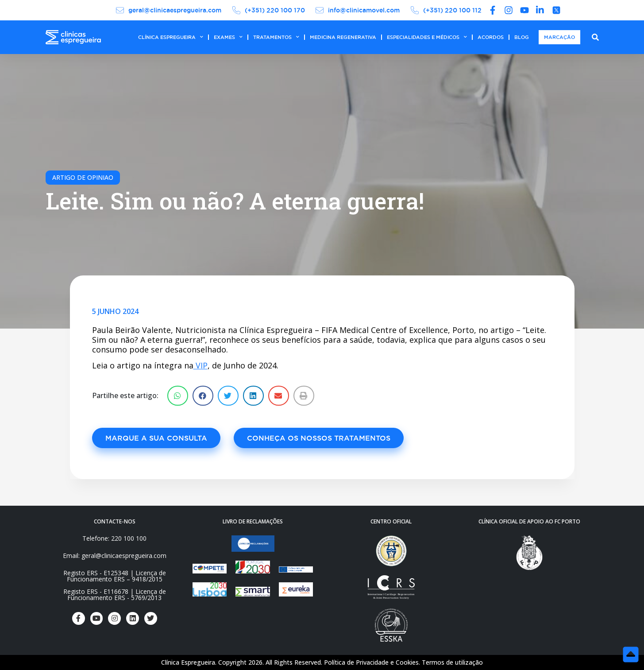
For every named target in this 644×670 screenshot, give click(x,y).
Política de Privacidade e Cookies (371, 662)
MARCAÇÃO (559, 37)
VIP (201, 365)
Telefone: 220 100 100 (114, 538)
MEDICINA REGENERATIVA (343, 37)
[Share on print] (304, 396)
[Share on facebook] (203, 396)
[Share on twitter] (228, 396)
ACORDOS (491, 37)
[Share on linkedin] (253, 396)
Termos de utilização (452, 662)
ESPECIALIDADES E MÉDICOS (427, 37)
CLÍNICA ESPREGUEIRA (171, 37)
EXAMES (228, 37)
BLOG (522, 37)
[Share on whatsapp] (178, 396)
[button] (156, 438)
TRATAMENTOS (276, 37)
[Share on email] (279, 396)
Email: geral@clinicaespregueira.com (115, 556)
